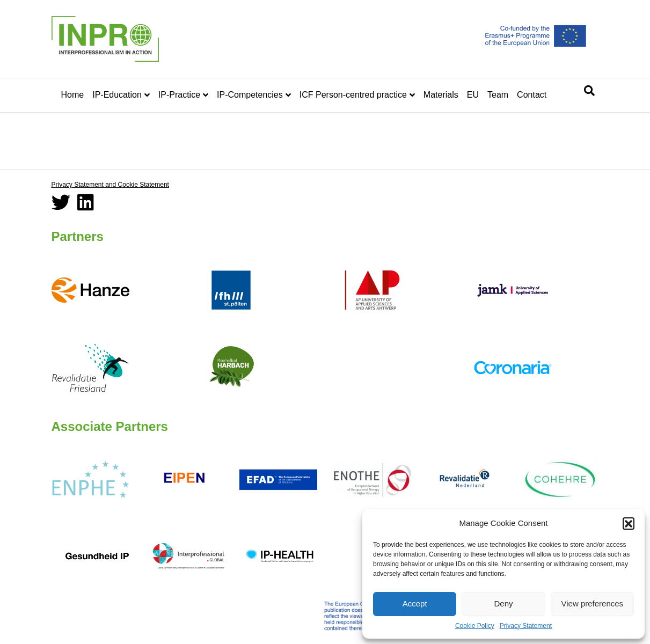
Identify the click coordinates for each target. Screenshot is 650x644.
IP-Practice (179, 95)
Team (498, 95)
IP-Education (117, 95)
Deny (503, 603)
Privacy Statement (526, 626)
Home (73, 95)
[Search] (589, 91)
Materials (441, 95)
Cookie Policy (475, 626)
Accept (415, 603)
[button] (629, 523)
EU (473, 95)
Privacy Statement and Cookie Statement (110, 185)
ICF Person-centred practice (353, 95)
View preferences (593, 603)
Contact (532, 95)
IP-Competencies (250, 95)
